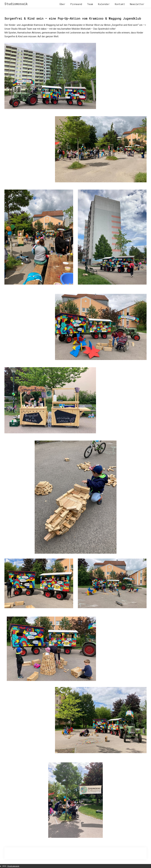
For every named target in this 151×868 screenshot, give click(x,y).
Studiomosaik (16, 4)
